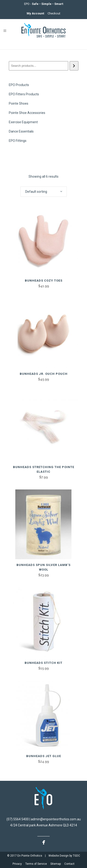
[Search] (74, 66)
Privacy (18, 864)
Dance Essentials (21, 131)
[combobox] (44, 192)
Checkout (54, 13)
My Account (36, 13)
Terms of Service (36, 864)
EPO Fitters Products (24, 94)
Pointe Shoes (19, 103)
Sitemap (56, 864)
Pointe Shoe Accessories (27, 113)
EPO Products (19, 85)
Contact (69, 864)
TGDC (76, 856)
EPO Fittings (18, 141)
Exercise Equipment (23, 122)
